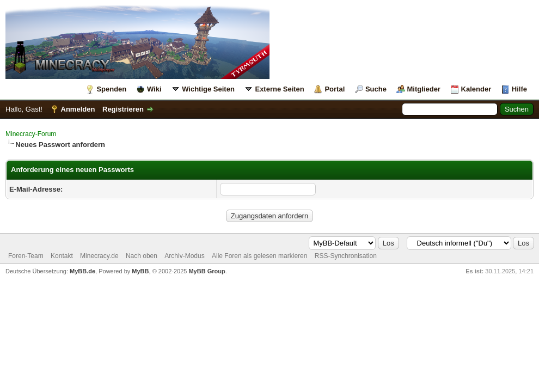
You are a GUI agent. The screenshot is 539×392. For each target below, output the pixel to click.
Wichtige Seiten (208, 89)
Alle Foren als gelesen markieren (259, 256)
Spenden (111, 89)
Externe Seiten (279, 89)
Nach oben (142, 256)
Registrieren (123, 109)
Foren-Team (26, 256)
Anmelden (78, 109)
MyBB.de (82, 271)
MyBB (140, 271)
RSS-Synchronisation (346, 256)
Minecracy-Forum (31, 134)
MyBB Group (207, 271)
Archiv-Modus (184, 256)
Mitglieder (424, 89)
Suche (376, 89)
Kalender (476, 89)
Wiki (154, 89)
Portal (335, 89)
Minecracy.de (99, 256)
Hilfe (519, 89)
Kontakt (62, 256)
